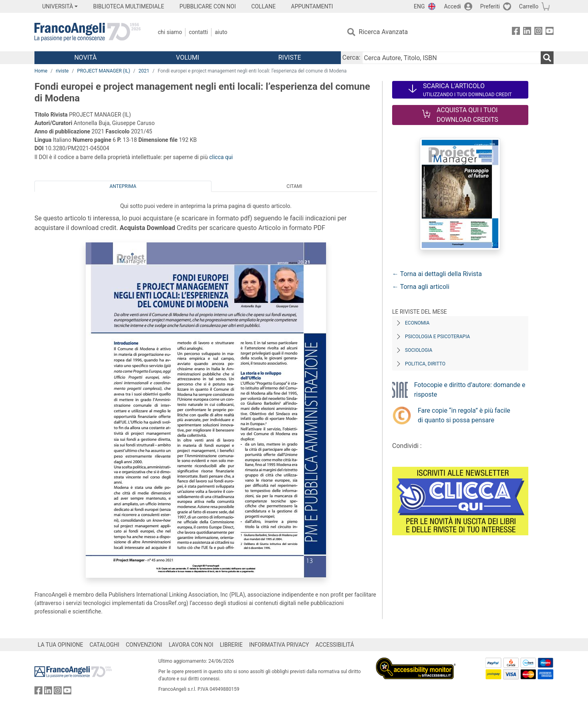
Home (41, 71)
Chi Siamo (170, 32)
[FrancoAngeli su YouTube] (550, 32)
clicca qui (221, 157)
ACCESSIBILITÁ (335, 645)
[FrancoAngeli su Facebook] (516, 32)
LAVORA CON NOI (191, 645)
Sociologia (419, 350)
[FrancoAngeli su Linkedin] (527, 32)
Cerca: (351, 57)
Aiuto (221, 32)
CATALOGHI (105, 645)
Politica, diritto (425, 364)
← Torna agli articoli (421, 287)
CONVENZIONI (144, 645)
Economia (417, 323)
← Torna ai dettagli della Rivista (437, 274)
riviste (62, 71)
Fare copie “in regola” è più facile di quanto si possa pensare (464, 415)
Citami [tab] (294, 186)
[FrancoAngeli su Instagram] (538, 32)
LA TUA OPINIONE (60, 645)
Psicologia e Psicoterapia (437, 337)
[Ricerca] (547, 58)
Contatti (198, 32)
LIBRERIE (231, 645)
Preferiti (490, 6)
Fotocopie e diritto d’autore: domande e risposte (470, 390)
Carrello (529, 6)
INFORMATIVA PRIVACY (279, 645)
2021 (144, 71)
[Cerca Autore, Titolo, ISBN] (451, 58)
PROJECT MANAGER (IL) (103, 71)
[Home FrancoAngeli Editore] (88, 32)
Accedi (452, 6)
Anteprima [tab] (123, 186)
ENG (419, 6)
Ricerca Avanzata (384, 32)
